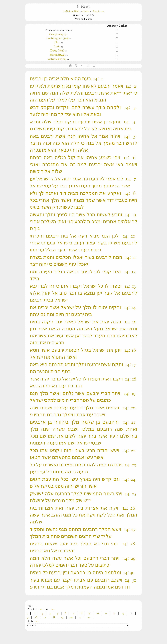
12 (114, 614)
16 (36, 618)
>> (53, 610)
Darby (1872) (57, 51)
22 (89, 618)
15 (28, 618)
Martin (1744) (57, 55)
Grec (57, 43)
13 (123, 614)
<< (41, 610)
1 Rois (85, 11)
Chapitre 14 (98, 11)
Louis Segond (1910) (58, 38)
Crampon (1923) (58, 34)
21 (80, 618)
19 (62, 618)
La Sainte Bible (72, 11)
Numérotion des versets (59, 30)
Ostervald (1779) (57, 59)
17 (45, 618)
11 (106, 614)
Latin (57, 47)
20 (71, 618)
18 (54, 618)
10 (98, 614)
